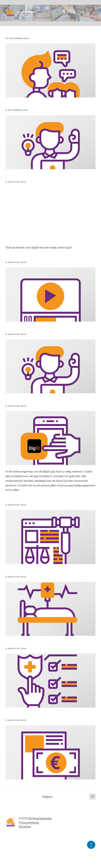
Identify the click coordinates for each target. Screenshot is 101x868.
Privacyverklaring (29, 823)
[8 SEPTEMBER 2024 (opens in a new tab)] (17, 110)
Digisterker (26, 12)
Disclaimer (25, 827)
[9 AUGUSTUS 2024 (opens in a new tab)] (16, 182)
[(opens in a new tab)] (50, 168)
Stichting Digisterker (40, 818)
